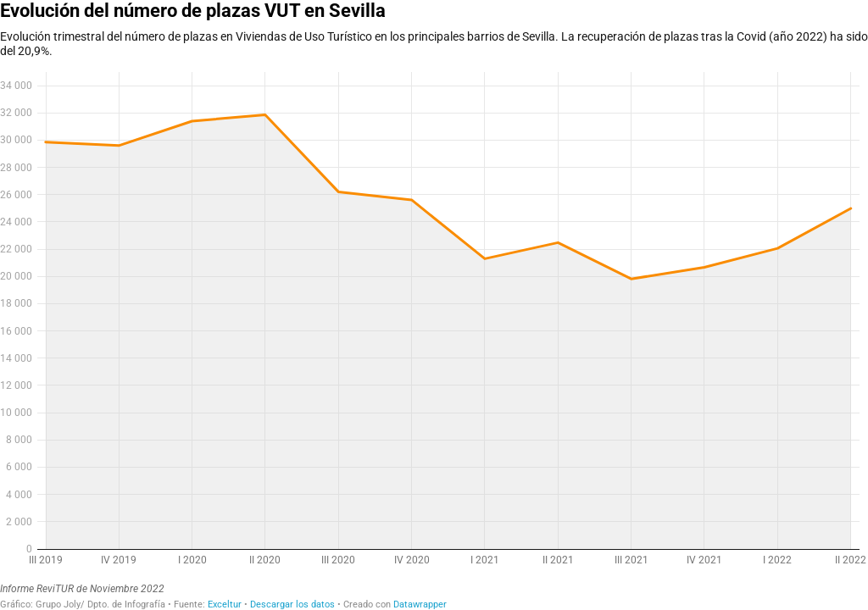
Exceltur (225, 604)
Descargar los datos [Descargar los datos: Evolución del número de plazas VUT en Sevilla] (292, 604)
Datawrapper (420, 604)
